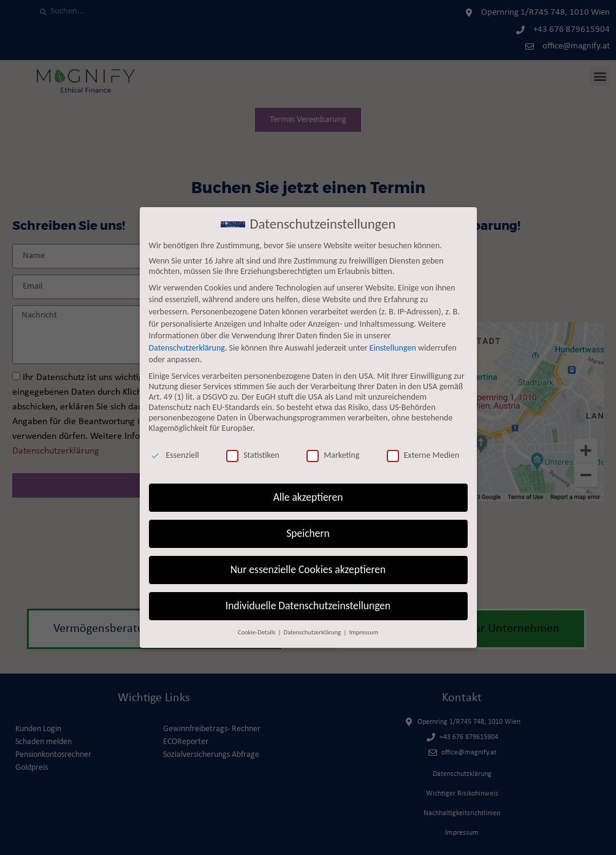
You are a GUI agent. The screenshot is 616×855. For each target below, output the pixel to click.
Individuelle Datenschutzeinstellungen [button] (308, 606)
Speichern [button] (308, 533)
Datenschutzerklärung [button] (313, 632)
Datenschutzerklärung (187, 348)
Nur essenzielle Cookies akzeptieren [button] (308, 569)
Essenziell (174, 455)
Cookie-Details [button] (257, 632)
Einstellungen (393, 348)
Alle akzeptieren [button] (308, 497)
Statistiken (253, 455)
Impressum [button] (364, 632)
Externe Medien (423, 455)
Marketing (333, 455)
